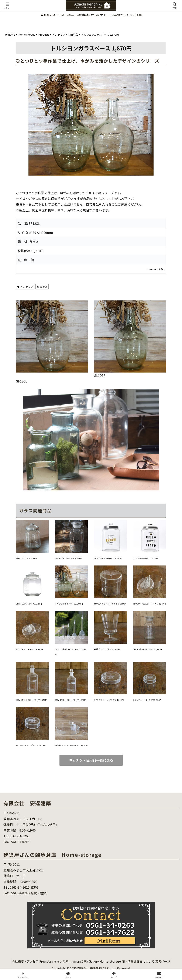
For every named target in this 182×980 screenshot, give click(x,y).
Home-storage (124, 961)
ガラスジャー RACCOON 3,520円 (108, 558)
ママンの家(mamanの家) (77, 961)
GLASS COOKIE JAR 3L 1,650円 (29, 604)
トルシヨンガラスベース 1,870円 (69, 604)
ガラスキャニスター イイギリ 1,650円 (150, 604)
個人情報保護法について (155, 961)
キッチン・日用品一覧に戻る (91, 760)
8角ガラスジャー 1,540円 (27, 558)
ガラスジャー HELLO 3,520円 (146, 558)
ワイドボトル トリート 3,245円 (68, 558)
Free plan (49, 961)
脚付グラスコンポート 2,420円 (107, 649)
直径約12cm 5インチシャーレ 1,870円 (71, 745)
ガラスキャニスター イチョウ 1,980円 (110, 604)
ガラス (42, 287)
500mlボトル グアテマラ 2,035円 (148, 649)
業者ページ (91, 967)
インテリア (25, 287)
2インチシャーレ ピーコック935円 (31, 745)
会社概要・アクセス (24, 961)
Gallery (104, 961)
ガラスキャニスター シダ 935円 (29, 649)
